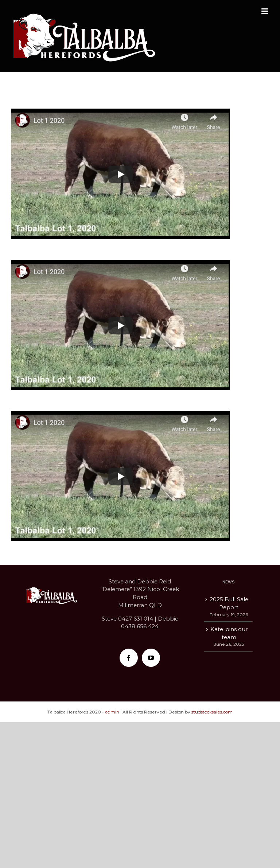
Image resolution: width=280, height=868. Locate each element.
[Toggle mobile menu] (265, 11)
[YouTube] (151, 658)
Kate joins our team (229, 633)
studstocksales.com (212, 712)
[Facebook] (129, 658)
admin (112, 712)
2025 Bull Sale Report (229, 603)
